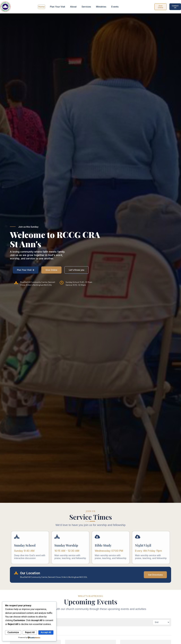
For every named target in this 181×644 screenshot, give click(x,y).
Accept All (46, 632)
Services (86, 7)
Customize (13, 632)
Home (42, 7)
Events (114, 7)
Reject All (30, 632)
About (73, 7)
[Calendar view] (161, 622)
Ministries (101, 7)
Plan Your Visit (58, 7)
